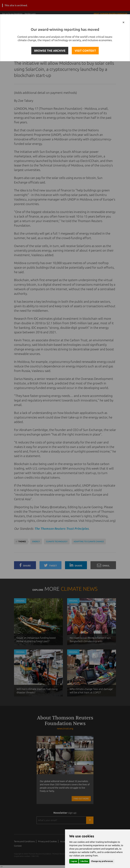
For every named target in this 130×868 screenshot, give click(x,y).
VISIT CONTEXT (85, 51)
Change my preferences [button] (102, 861)
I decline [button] (84, 861)
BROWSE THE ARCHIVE (50, 51)
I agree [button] (74, 861)
